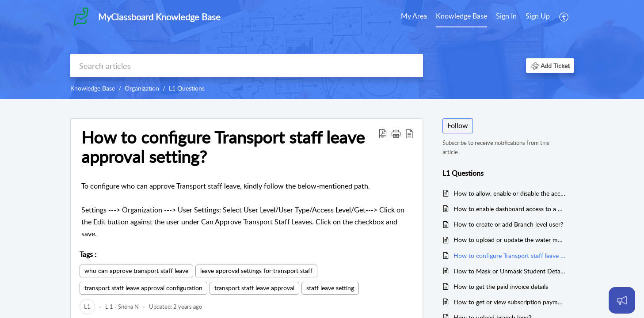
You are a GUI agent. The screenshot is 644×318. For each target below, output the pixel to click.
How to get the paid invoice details (501, 286)
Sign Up (538, 16)
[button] (564, 17)
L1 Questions (187, 88)
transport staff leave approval (254, 288)
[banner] (322, 49)
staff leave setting (330, 288)
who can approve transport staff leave (136, 271)
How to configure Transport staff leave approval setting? (509, 256)
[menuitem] (414, 17)
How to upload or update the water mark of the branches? (509, 240)
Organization (142, 88)
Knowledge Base (461, 16)
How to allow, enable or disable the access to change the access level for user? (509, 193)
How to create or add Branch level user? (508, 224)
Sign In (506, 16)
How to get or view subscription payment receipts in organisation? (509, 302)
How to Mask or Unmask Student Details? (509, 271)
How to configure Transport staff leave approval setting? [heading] (223, 147)
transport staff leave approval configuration (143, 288)
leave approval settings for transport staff (256, 271)
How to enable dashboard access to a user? (509, 209)
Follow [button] (458, 125)
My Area (414, 16)
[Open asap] (622, 300)
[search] (247, 66)
